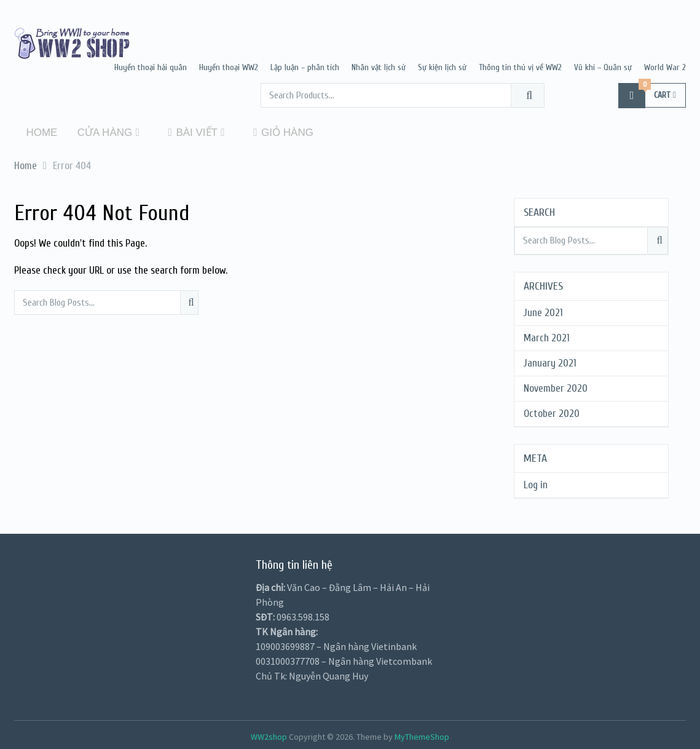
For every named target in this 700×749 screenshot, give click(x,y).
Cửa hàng (99, 132)
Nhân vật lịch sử (379, 67)
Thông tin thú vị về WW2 (520, 67)
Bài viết (181, 132)
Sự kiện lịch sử (442, 67)
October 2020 (552, 412)
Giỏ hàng (266, 132)
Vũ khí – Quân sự (603, 67)
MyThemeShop (422, 735)
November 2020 (556, 386)
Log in (536, 483)
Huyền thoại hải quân (151, 67)
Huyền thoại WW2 (229, 67)
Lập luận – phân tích (305, 67)
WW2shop (269, 735)
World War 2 (665, 67)
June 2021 (543, 311)
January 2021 (550, 361)
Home (38, 132)
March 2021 (547, 336)
